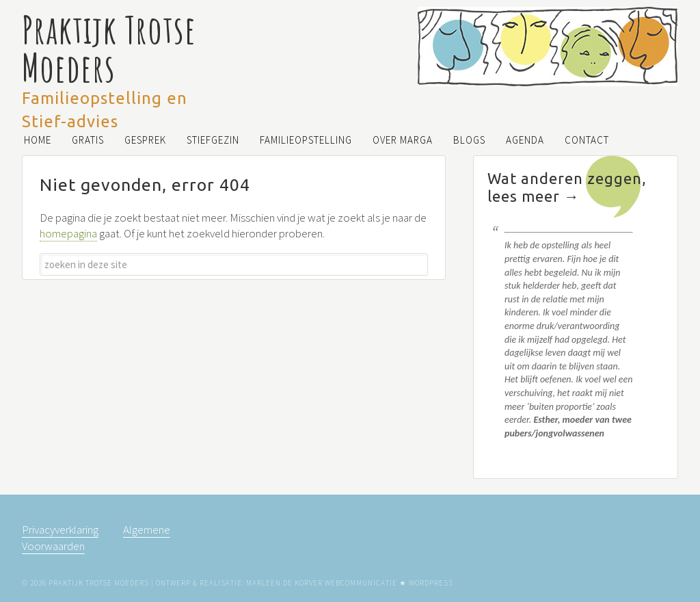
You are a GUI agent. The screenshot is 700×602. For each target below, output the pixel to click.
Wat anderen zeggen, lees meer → (567, 187)
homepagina (68, 233)
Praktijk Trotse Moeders (109, 48)
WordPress (431, 583)
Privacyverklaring (60, 529)
